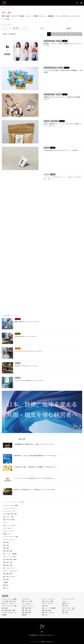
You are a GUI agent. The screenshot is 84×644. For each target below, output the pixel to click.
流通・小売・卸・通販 (9, 520)
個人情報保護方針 (33, 635)
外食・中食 (6, 545)
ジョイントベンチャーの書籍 (10, 505)
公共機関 (5, 582)
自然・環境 (6, 579)
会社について (51, 635)
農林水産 (5, 585)
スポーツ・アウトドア (9, 531)
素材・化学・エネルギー (9, 577)
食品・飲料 (6, 542)
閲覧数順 (69, 28)
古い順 (42, 28)
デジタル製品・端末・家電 (10, 514)
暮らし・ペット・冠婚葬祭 (10, 554)
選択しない (6, 588)
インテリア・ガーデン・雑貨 (10, 537)
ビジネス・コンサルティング (10, 571)
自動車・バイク (7, 534)
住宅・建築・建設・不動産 (10, 559)
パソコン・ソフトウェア (9, 508)
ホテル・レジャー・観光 (9, 557)
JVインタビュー (26, 599)
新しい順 (15, 28)
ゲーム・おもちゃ (8, 528)
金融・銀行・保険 (8, 565)
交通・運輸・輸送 (8, 574)
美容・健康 (6, 548)
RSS (42, 632)
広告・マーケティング (9, 568)
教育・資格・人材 (8, 562)
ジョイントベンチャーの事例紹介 (38, 642)
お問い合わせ (43, 635)
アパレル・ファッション (9, 540)
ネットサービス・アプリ (9, 511)
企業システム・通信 (8, 517)
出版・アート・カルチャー (10, 525)
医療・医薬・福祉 (8, 551)
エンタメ (5, 522)
